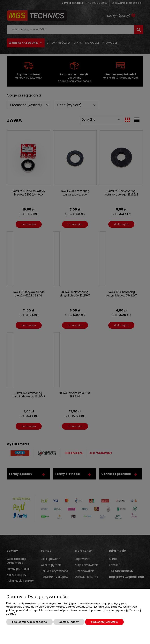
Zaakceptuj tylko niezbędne (30, 622)
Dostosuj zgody (69, 622)
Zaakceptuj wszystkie (104, 622)
